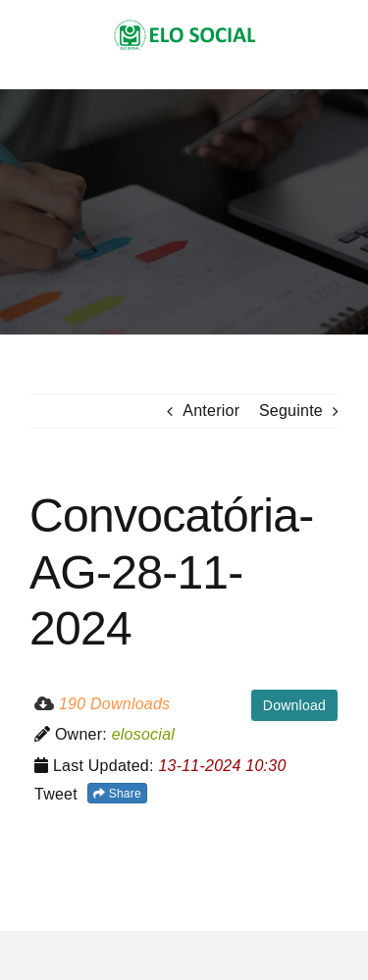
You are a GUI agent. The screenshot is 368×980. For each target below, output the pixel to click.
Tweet (56, 794)
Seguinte (291, 411)
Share (117, 794)
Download (294, 705)
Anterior (211, 411)
